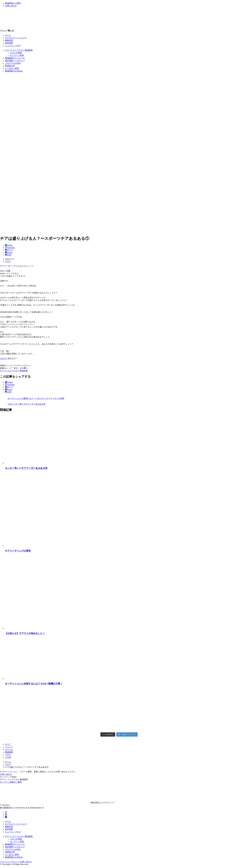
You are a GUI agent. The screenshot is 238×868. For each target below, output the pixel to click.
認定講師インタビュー (15, 61)
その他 (8, 757)
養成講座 (9, 752)
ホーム (8, 35)
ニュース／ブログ (13, 46)
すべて (8, 744)
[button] (119, 31)
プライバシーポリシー (10, 862)
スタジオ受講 (16, 53)
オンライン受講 (17, 55)
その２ (3, 358)
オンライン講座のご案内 (11, 782)
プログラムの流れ (13, 63)
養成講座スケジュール (15, 58)
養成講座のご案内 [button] (13, 3)
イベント (9, 747)
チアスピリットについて (16, 38)
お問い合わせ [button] (11, 6)
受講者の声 (10, 66)
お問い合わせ (6, 774)
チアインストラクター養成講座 (19, 50)
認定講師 (9, 43)
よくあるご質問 (12, 68)
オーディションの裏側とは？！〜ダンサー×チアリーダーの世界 (32, 398)
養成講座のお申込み (14, 71)
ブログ (8, 261)
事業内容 (9, 40)
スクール (9, 750)
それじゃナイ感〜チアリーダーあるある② (23, 404)
